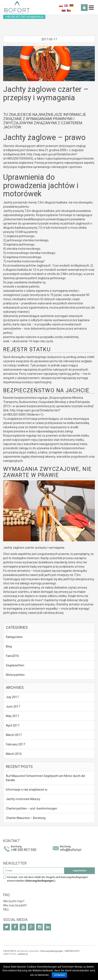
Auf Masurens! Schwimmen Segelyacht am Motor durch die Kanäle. (46, 778)
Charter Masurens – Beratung (26, 818)
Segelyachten (15, 665)
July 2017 (12, 697)
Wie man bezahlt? (15, 905)
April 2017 (13, 725)
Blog (9, 646)
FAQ (6, 910)
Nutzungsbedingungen (52, 951)
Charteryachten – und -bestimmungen (32, 808)
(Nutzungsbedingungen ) (40, 881)
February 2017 (15, 744)
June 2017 (13, 707)
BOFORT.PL (11, 951)
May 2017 (12, 716)
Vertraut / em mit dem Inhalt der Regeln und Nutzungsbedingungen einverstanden (47, 879)
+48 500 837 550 (15, 17)
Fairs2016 (12, 656)
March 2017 (14, 735)
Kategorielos (14, 637)
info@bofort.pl (35, 17)
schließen (59, 975)
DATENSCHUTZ (72, 951)
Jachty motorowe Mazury (23, 799)
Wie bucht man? (14, 901)
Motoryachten (15, 675)
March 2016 (14, 754)
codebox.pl (23, 954)
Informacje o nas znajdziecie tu (27, 790)
